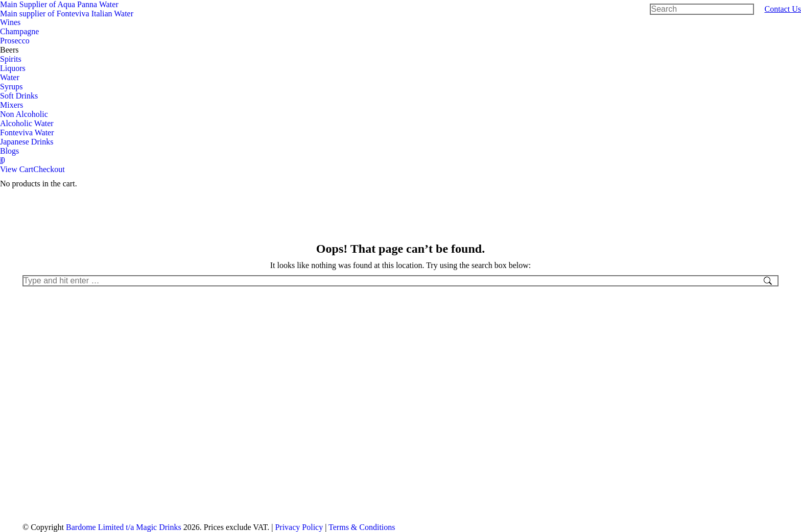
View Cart (17, 169)
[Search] (702, 9)
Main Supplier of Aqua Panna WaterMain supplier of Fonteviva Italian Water (67, 9)
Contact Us (783, 9)
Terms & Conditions (362, 527)
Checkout (49, 169)
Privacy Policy (299, 527)
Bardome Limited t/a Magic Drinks (124, 527)
